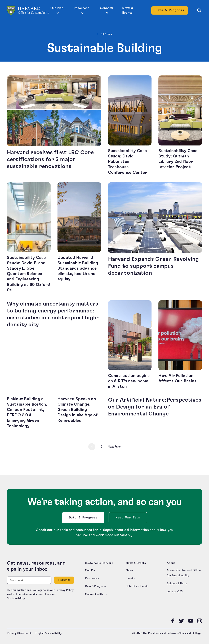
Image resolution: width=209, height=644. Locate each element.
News (130, 569)
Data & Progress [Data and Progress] (172, 11)
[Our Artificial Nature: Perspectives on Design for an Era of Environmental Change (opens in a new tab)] (155, 412)
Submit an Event (137, 585)
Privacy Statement (19, 632)
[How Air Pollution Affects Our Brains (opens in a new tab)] (180, 344)
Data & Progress (84, 517)
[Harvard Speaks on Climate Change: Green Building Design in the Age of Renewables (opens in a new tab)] (79, 412)
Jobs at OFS (175, 590)
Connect (106, 8)
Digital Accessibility (49, 632)
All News (106, 34)
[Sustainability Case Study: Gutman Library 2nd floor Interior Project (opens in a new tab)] (180, 125)
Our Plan (57, 8)
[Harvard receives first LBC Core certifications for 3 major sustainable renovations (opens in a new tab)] (54, 125)
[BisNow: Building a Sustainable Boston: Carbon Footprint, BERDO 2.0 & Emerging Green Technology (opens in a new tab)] (29, 412)
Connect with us (96, 593)
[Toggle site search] (199, 11)
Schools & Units (177, 582)
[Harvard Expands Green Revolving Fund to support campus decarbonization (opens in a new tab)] (155, 238)
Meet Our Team (128, 516)
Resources (82, 8)
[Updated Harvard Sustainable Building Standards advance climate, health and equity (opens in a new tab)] (79, 238)
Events (130, 577)
